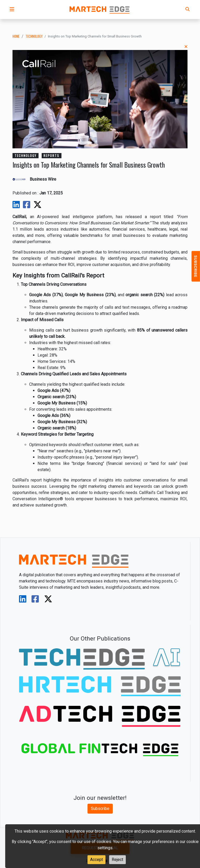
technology (34, 36)
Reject (117, 860)
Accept (96, 860)
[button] (12, 9)
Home (16, 36)
